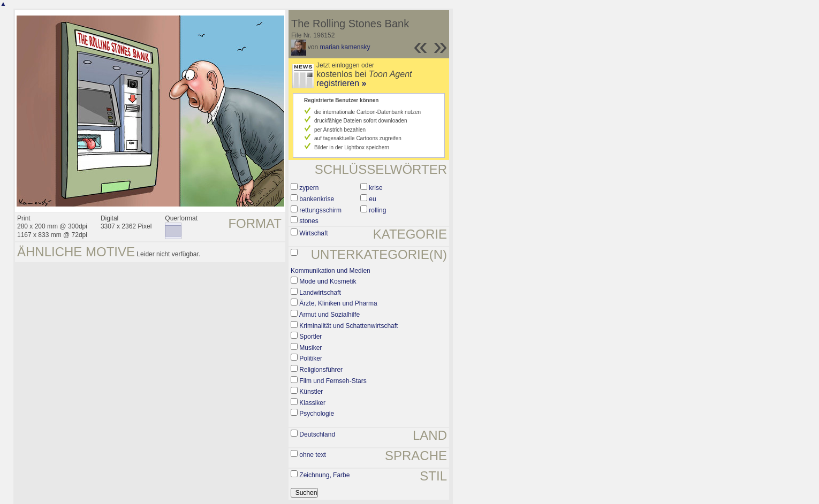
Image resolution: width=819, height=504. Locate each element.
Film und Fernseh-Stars (333, 381)
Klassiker (312, 403)
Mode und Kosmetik (328, 281)
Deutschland (317, 434)
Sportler (310, 337)
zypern (309, 188)
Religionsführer (321, 370)
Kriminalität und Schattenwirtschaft (348, 326)
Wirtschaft (313, 233)
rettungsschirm (320, 210)
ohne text (312, 455)
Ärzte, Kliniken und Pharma (338, 303)
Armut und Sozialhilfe (329, 315)
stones (309, 221)
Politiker (311, 358)
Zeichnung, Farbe (324, 475)
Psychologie (317, 414)
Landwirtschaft (320, 293)
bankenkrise (317, 199)
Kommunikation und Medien (331, 271)
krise (376, 188)
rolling (377, 210)
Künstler (311, 392)
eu (372, 199)
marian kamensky (345, 47)
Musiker (310, 348)
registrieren (341, 83)
